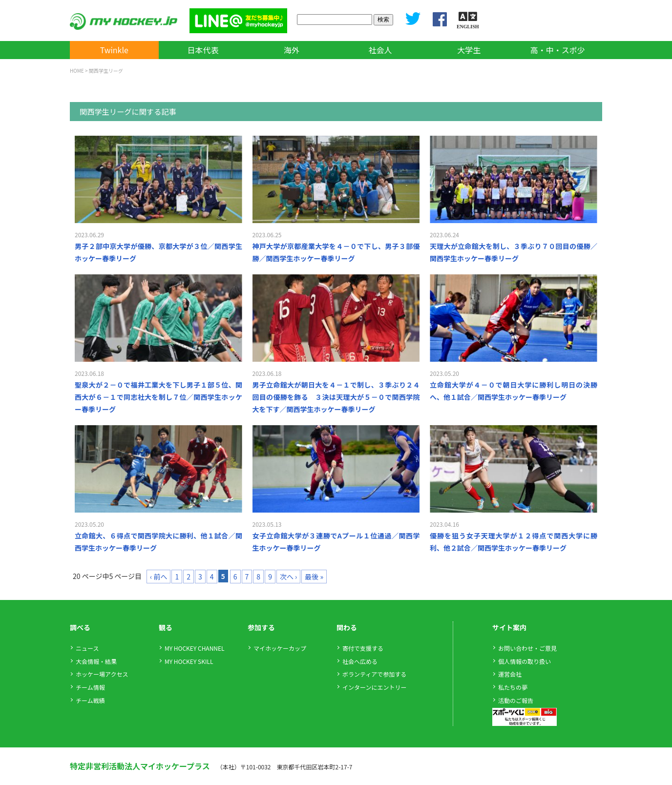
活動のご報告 (516, 700)
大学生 (469, 50)
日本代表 (203, 50)
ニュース (87, 648)
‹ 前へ (158, 577)
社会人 (380, 50)
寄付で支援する (363, 648)
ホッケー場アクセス (102, 674)
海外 (292, 50)
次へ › (288, 577)
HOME (77, 71)
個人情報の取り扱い (525, 661)
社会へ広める (360, 661)
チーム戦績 (90, 700)
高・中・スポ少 (558, 50)
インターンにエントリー (374, 687)
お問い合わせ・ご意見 (527, 648)
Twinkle (114, 50)
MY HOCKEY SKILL (189, 661)
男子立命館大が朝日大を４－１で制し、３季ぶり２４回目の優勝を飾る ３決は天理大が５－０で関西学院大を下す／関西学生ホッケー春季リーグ (336, 397)
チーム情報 (90, 687)
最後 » (314, 577)
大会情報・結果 (96, 661)
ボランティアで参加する (374, 674)
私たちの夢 (513, 687)
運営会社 (510, 674)
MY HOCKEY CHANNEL (195, 648)
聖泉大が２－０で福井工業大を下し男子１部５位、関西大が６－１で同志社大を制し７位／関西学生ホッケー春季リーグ (158, 397)
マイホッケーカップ (280, 648)
